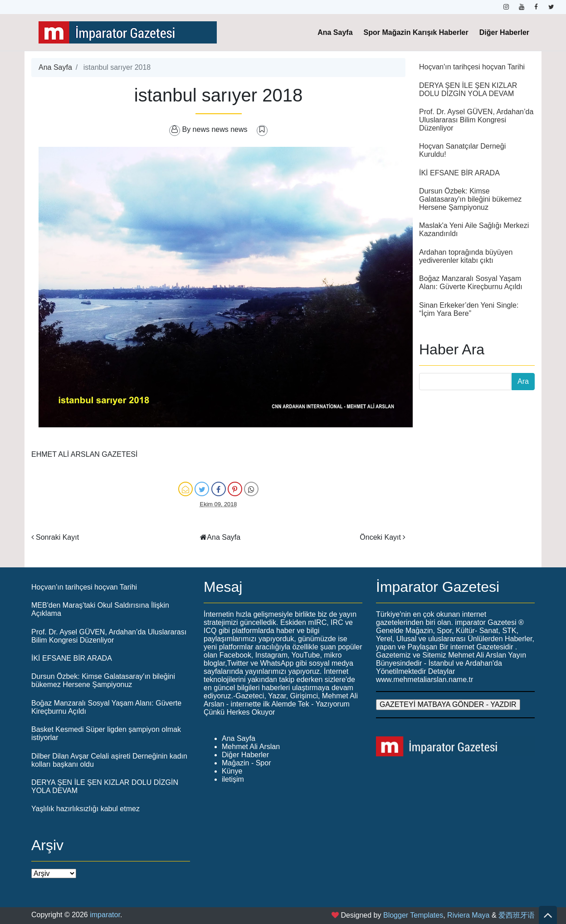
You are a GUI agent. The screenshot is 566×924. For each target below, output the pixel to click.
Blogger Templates (413, 915)
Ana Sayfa (335, 32)
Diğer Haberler (504, 32)
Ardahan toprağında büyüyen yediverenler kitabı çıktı (466, 256)
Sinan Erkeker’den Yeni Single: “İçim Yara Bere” (469, 309)
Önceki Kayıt (380, 537)
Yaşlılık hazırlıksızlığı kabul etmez (85, 809)
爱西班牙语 (517, 915)
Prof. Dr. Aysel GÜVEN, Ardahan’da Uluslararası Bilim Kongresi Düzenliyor (476, 120)
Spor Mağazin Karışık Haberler (416, 32)
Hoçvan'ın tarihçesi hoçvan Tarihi (472, 67)
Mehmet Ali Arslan (251, 747)
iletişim (233, 779)
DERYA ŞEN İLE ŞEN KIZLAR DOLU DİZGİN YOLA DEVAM (468, 89)
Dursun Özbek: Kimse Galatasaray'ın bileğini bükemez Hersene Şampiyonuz (470, 199)
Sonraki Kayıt (57, 537)
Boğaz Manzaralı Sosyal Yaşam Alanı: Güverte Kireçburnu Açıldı (471, 283)
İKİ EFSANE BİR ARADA (459, 173)
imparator (105, 915)
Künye (232, 771)
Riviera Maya (468, 915)
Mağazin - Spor (246, 763)
